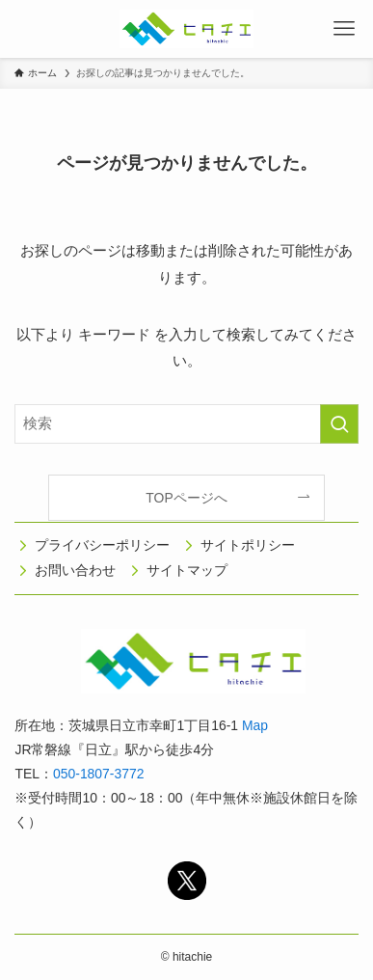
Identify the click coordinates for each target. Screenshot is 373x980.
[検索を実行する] (339, 424)
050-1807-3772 (98, 774)
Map (255, 725)
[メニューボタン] (344, 29)
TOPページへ (186, 498)
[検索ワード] (186, 424)
